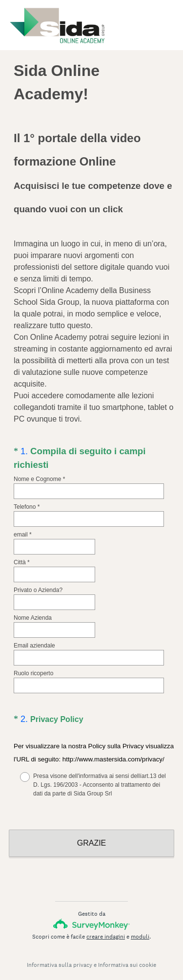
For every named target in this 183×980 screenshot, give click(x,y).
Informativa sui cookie (127, 956)
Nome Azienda (33, 618)
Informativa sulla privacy (60, 956)
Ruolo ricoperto (33, 673)
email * (23, 535)
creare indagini (106, 928)
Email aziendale (34, 646)
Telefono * (27, 507)
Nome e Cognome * (39, 479)
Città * (22, 562)
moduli (140, 928)
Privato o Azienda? (38, 590)
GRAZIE (92, 834)
